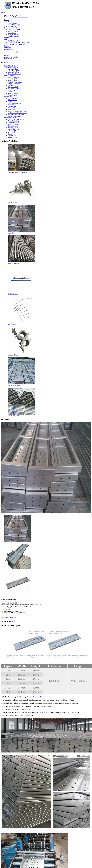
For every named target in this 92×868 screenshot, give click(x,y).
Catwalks (11, 101)
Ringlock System (13, 31)
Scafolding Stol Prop (14, 72)
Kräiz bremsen (12, 105)
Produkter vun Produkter (11, 28)
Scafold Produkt (9, 59)
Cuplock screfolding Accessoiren (17, 113)
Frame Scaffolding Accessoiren (17, 114)
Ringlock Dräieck (13, 87)
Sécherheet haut (12, 137)
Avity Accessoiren (13, 34)
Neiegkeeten (8, 47)
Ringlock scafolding (14, 124)
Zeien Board (11, 90)
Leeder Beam (12, 136)
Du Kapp (10, 85)
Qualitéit (7, 39)
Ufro (2, 617)
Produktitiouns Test (13, 41)
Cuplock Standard (13, 294)
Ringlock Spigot (13, 95)
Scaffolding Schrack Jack (15, 79)
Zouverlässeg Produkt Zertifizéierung (19, 43)
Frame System (12, 33)
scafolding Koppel (13, 355)
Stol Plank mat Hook (14, 89)
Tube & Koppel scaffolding (16, 119)
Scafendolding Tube (14, 67)
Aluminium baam (13, 126)
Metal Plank (11, 132)
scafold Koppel (12, 203)
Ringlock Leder (12, 80)
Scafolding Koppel (13, 71)
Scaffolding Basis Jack (14, 74)
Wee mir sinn (8, 21)
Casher (10, 134)
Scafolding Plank (13, 69)
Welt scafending (13, 23)
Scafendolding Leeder (14, 129)
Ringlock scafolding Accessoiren (17, 111)
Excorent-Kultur (13, 26)
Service (6, 46)
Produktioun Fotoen (14, 36)
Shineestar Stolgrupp (14, 25)
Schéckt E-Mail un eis (10, 617)
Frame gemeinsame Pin (15, 103)
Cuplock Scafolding (14, 123)
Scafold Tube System (14, 30)
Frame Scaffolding (13, 98)
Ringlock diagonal (13, 93)
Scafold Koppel (12, 131)
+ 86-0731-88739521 (15, 15)
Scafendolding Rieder (14, 108)
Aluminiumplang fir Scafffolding (17, 172)
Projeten (7, 38)
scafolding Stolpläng (14, 385)
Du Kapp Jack (12, 106)
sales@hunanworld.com (21, 17)
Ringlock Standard (13, 77)
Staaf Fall (11, 92)
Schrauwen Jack (13, 100)
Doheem (7, 20)
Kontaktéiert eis (9, 49)
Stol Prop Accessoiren (14, 116)
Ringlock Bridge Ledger (15, 82)
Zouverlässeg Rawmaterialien (16, 44)
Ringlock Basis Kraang (15, 84)
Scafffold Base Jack (14, 127)
